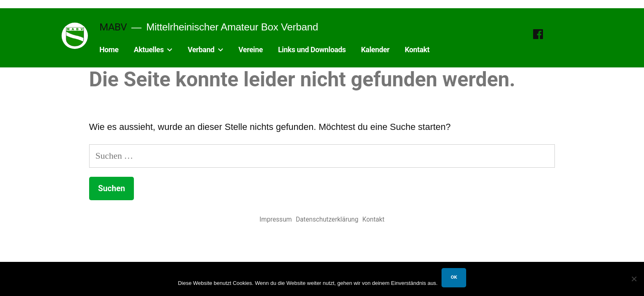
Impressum (276, 219)
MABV (113, 27)
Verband (201, 50)
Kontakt (417, 50)
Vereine (251, 50)
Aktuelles (149, 50)
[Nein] (634, 279)
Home (109, 50)
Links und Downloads (312, 50)
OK (454, 277)
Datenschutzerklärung (327, 219)
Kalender (375, 50)
